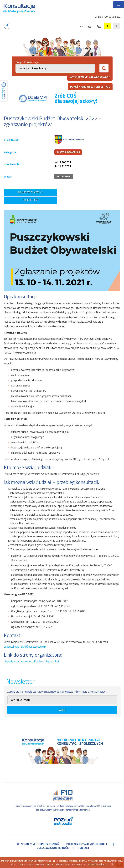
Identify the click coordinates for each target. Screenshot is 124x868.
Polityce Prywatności (97, 864)
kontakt (84, 848)
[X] (112, 864)
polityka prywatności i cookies (88, 844)
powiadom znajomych (31, 192)
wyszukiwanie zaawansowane (90, 77)
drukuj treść (31, 200)
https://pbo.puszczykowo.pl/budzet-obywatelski (31, 661)
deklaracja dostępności (53, 848)
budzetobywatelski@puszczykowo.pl (25, 647)
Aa (81, 26)
